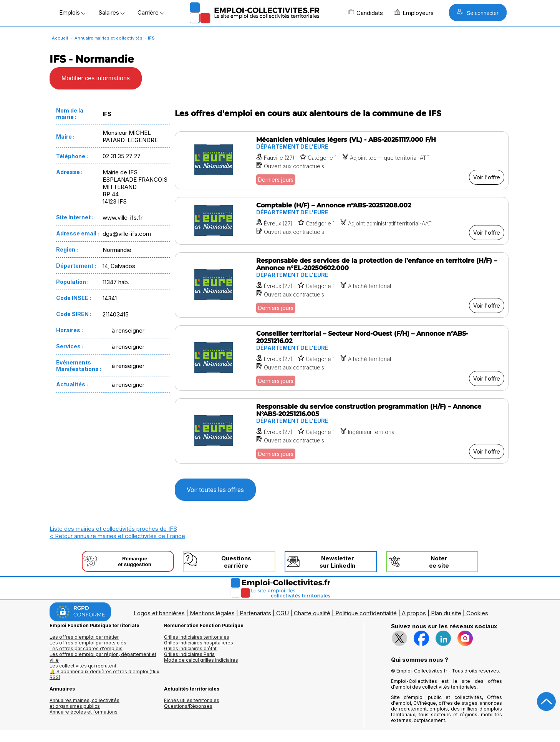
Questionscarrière (236, 562)
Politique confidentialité (366, 613)
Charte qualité (312, 613)
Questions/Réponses (188, 706)
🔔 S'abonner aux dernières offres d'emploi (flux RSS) (104, 674)
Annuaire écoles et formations (84, 712)
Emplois (72, 12)
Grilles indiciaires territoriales (197, 637)
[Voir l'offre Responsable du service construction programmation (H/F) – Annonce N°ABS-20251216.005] (342, 431)
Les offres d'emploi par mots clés (88, 643)
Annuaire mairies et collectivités (109, 38)
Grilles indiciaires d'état (190, 648)
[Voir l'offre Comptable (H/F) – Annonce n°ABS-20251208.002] (342, 221)
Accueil (60, 38)
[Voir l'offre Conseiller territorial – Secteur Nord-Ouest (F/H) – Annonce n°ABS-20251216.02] (342, 358)
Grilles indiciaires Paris (189, 654)
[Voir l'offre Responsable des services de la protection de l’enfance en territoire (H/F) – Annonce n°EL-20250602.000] (342, 285)
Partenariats (255, 613)
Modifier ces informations (96, 78)
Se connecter (478, 12)
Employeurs (414, 13)
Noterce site (439, 562)
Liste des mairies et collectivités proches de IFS (113, 529)
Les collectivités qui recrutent (83, 666)
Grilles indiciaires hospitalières (199, 643)
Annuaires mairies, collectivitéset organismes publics (84, 703)
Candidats (366, 13)
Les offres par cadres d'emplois (86, 648)
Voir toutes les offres (215, 490)
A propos (414, 613)
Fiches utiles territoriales (192, 700)
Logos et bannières (159, 613)
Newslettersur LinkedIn (337, 562)
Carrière (151, 12)
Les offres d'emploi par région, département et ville (103, 657)
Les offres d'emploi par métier (84, 637)
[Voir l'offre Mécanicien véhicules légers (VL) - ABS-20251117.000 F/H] (342, 160)
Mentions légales (212, 613)
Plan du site (446, 613)
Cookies (477, 613)
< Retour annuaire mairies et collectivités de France (117, 536)
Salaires (111, 12)
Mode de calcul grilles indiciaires (201, 660)
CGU (282, 613)
